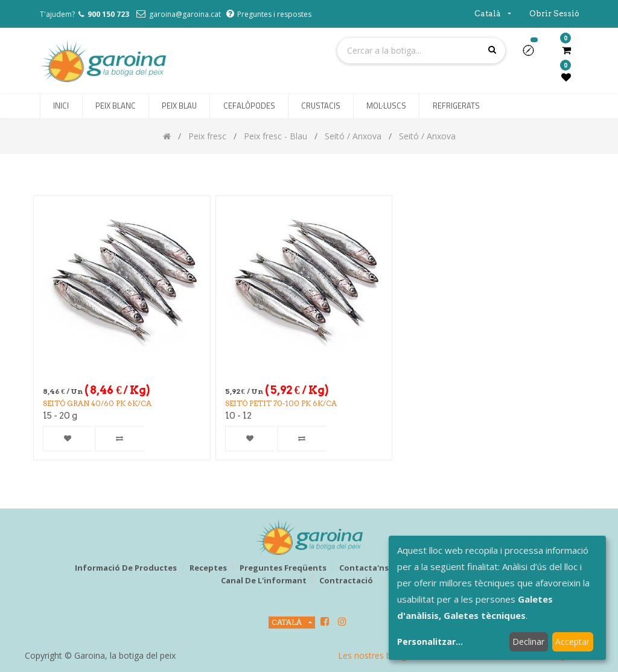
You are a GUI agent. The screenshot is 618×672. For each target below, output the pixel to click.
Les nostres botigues (379, 655)
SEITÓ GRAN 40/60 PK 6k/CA (97, 403)
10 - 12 (238, 416)
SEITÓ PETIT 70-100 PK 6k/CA (281, 403)
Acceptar (572, 642)
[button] (533, 54)
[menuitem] (61, 106)
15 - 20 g (60, 416)
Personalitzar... (430, 642)
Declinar (528, 642)
